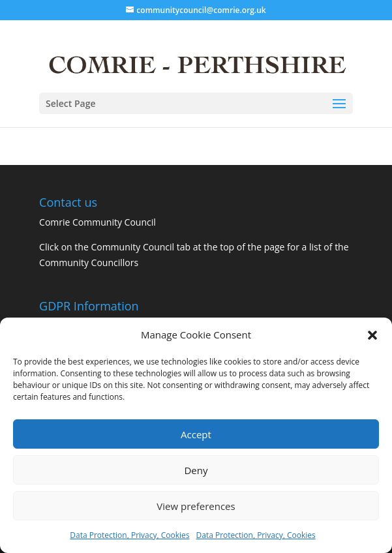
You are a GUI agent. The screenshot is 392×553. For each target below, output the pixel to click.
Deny (196, 470)
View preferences (196, 506)
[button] (372, 335)
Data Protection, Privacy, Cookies (129, 535)
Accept (196, 434)
